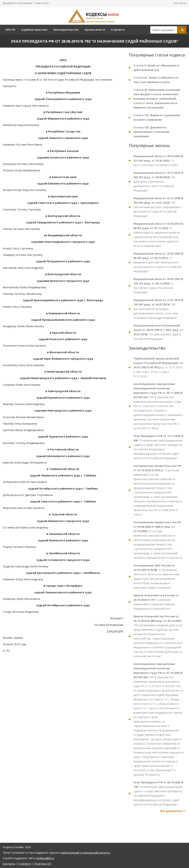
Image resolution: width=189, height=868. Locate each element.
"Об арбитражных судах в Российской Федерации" (158, 332)
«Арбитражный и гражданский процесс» (85, 853)
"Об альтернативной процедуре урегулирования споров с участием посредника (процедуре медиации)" (158, 309)
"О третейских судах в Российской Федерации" (158, 286)
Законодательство (66, 30)
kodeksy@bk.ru (45, 858)
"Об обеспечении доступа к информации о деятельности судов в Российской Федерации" (158, 207)
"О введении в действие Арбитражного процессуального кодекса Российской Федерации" (158, 262)
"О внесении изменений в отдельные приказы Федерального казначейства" (156, 602)
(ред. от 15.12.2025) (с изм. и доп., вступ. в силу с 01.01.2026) (158, 367)
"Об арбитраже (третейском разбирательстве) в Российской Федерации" (158, 182)
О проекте (118, 30)
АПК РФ (10, 30)
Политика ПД (42, 864)
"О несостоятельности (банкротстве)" (158, 161)
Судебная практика (34, 30)
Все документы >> (173, 811)
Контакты (180, 3)
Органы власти (95, 30)
